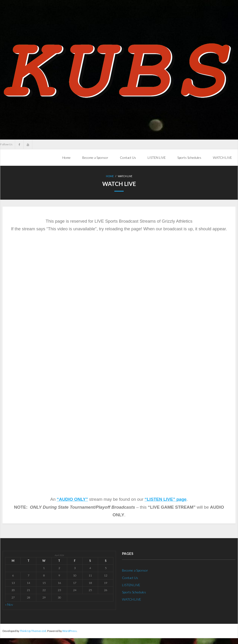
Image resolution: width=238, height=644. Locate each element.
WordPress (69, 631)
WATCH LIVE (132, 599)
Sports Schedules (134, 592)
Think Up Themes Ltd (33, 631)
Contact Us (130, 577)
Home (66, 158)
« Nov (9, 604)
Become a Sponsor (135, 570)
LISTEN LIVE (131, 585)
